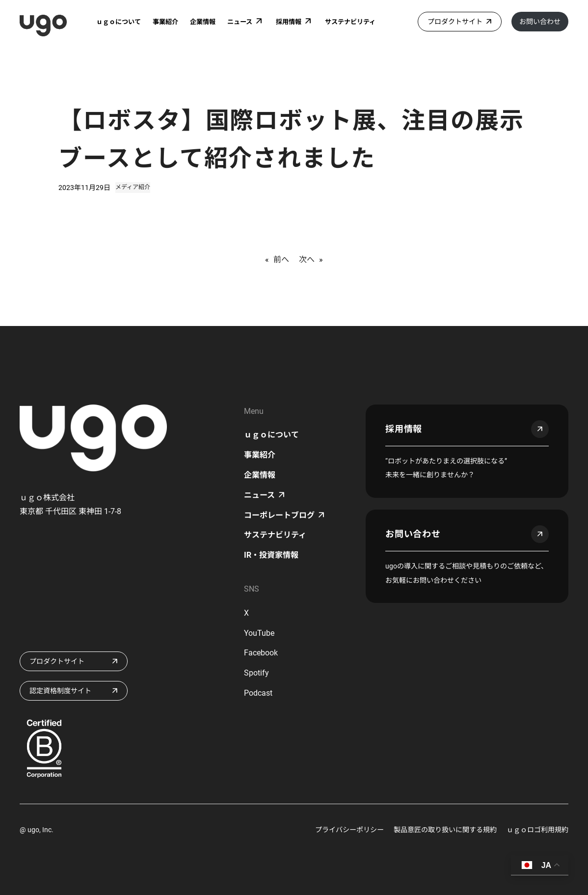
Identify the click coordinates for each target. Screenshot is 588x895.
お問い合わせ (540, 22)
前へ (281, 259)
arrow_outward (540, 429)
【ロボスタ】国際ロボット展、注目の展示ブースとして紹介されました (291, 139)
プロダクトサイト (455, 22)
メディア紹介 (133, 187)
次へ (307, 259)
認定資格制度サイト (60, 691)
